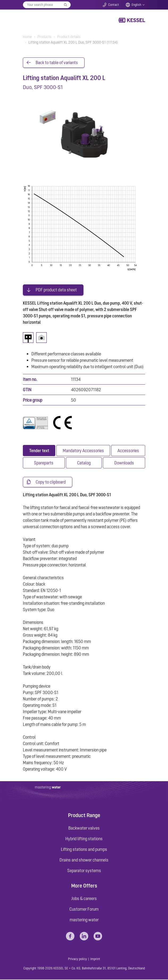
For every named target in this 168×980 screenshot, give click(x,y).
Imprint (95, 959)
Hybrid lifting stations (84, 839)
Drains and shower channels (84, 860)
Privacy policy (77, 959)
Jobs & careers (84, 899)
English (136, 5)
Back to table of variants (57, 63)
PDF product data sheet (56, 290)
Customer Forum (84, 910)
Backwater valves (84, 828)
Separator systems (84, 871)
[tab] (39, 451)
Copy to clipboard (51, 482)
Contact (114, 5)
